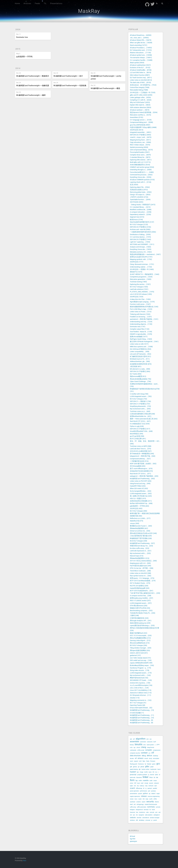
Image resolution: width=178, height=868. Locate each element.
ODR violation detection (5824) (140, 107)
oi (144, 788)
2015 (18, 49)
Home (17, 3)
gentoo (135, 767)
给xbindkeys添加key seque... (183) (142, 665)
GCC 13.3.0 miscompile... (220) (141, 635)
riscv (136, 799)
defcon (150, 756)
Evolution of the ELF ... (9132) (140, 68)
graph (152, 767)
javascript (133, 775)
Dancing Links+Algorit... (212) (140, 640)
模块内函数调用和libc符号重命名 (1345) (144, 307)
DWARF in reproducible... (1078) (141, 334)
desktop (156, 756)
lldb (157, 777)
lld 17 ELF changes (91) (138, 703)
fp (145, 764)
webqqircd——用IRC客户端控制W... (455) (144, 476)
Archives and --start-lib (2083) (140, 229)
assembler (135, 742)
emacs (141, 758)
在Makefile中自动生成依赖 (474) (141, 471)
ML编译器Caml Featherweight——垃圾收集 (70, 86)
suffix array (133, 807)
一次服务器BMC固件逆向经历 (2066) (143, 232)
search (144, 802)
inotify (146, 772)
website (133, 817)
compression (157, 750)
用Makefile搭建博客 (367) (139, 528)
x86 (137, 820)
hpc (138, 772)
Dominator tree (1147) (138, 327)
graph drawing (134, 769)
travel (153, 810)
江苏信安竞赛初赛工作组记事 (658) (142, 414)
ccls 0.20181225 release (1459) (141, 294)
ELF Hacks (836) (136, 374)
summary (151, 807)
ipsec (150, 772)
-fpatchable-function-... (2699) (140, 200)
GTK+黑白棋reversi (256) (139, 606)
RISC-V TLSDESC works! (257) (140, 601)
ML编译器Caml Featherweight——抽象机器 (33, 86)
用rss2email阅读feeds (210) (140, 643)
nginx (131, 786)
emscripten (156, 758)
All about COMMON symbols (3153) (142, 180)
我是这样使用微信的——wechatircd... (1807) (145, 254)
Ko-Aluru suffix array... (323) (139, 548)
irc (154, 772)
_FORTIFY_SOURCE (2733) (139, 197)
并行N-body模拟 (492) (138, 466)
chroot (138, 747)
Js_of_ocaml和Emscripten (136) (141, 685)
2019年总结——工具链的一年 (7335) (143, 92)
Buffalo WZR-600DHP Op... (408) (141, 503)
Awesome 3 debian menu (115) (141, 693)
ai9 (134, 739)
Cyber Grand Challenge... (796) (140, 381)
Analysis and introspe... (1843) (140, 247)
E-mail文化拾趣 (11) (137, 713)
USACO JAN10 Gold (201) (139, 653)
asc (151, 739)
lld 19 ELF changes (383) (138, 511)
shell (131, 804)
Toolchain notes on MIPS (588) (141, 446)
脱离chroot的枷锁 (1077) (139, 337)
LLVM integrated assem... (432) (141, 494)
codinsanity (133, 750)
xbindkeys (142, 820)
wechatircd (146, 818)
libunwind (139, 777)
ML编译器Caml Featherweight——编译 (31, 95)
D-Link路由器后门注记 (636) (140, 424)
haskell (133, 772)
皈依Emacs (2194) (136, 220)
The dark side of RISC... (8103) (140, 82)
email (146, 758)
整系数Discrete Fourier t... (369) (141, 526)
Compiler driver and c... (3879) (140, 155)
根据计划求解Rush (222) (139, 633)
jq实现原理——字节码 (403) (139, 506)
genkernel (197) (135, 655)
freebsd (149, 764)
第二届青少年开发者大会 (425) (141, 496)
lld (154, 777)
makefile (146, 780)
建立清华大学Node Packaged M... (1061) (144, 342)
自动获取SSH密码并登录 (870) (141, 364)
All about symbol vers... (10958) (141, 55)
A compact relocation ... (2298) (141, 212)
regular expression (135, 796)
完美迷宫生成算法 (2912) (139, 190)
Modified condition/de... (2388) (141, 210)
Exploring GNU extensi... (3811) (141, 160)
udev (147, 812)
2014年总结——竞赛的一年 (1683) (142, 269)
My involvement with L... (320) (140, 553)
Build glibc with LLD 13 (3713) (140, 162)
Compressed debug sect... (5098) (141, 122)
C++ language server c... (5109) (141, 120)
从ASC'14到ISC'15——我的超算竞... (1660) (145, 274)
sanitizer (133, 802)
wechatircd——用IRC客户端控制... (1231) (144, 319)
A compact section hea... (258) (141, 596)
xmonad (148, 820)
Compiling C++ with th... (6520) (141, 100)
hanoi (159, 769)
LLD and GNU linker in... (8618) (140, 72)
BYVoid (132, 836)
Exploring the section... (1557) (140, 284)
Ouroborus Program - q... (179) (140, 668)
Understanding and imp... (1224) (141, 322)
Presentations (56, 3)
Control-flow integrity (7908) (140, 87)
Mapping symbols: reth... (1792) (141, 259)
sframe (157, 802)
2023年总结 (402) (136, 508)
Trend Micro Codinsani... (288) (140, 571)
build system (150, 745)
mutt (142, 783)
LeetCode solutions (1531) (139, 289)
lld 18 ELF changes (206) (138, 645)
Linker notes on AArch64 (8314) (141, 80)
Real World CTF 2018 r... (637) (140, 421)
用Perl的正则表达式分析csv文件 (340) (143, 533)
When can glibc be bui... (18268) (141, 43)
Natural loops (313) (137, 556)
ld (159, 775)
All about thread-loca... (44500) (141, 35)
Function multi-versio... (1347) (140, 304)
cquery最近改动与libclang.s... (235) (142, 625)
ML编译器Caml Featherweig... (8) (141, 720)
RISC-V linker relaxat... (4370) (140, 145)
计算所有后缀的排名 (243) (139, 618)
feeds (148, 761)
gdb (131, 767)
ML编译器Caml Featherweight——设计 (68, 76)
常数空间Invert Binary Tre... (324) (141, 546)
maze (155, 781)
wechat (139, 818)
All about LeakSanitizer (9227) (140, 65)
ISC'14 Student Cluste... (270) (140, 583)
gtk (140, 769)
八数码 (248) (134, 615)
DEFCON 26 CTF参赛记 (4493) (140, 135)
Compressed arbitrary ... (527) (140, 459)
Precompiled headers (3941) (140, 152)
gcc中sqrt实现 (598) (137, 436)
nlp (138, 786)
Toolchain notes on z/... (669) (140, 411)
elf (136, 758)
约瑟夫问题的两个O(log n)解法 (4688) (143, 127)
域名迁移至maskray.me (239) (140, 623)
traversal (132, 812)
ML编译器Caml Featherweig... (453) (142, 479)
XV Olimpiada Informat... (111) (140, 695)
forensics (141, 764)
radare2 (153, 794)
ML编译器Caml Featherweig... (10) (142, 718)
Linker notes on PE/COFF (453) (141, 481)
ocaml (132, 788)
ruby (147, 799)
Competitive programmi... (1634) (141, 277)
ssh (135, 804)
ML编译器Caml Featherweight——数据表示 (33, 76)
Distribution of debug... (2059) (140, 234)
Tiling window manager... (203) (141, 648)
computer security (135, 753)
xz (152, 820)
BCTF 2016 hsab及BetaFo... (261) (142, 591)
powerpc (154, 791)
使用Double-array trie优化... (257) (141, 598)
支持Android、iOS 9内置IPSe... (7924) (143, 85)
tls (150, 810)
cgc (134, 747)
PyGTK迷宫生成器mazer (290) (140, 566)
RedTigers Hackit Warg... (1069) (141, 339)
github (142, 767)
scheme (139, 802)
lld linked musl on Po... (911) (140, 359)
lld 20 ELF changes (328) (138, 541)
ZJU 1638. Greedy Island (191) (140, 658)
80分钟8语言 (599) (136, 434)
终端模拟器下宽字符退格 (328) (141, 538)
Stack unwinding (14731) (139, 45)
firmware (153, 761)
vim (131, 815)
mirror (132, 783)
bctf (155, 742)
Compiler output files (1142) (140, 329)
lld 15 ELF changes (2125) (139, 224)
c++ (158, 745)
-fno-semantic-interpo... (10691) (141, 58)
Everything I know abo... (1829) (141, 249)
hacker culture (145, 769)
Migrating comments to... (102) (141, 700)
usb (159, 812)
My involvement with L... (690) (140, 409)
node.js (142, 786)
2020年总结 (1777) (137, 262)
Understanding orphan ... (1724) (141, 267)
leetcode (133, 777)
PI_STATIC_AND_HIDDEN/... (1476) (142, 292)
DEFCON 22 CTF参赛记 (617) (140, 429)
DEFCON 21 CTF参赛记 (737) (140, 404)
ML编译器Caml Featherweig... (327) (142, 543)
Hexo (25, 861)
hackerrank (153, 769)
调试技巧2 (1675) (136, 272)
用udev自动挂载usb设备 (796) (140, 379)
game (154, 764)
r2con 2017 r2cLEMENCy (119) (141, 690)
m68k (140, 781)
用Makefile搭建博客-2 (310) (140, 558)
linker (146, 777)
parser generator (134, 791)
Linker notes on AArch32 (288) (140, 573)
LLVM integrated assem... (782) (141, 396)
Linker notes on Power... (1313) (141, 312)
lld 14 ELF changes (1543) (139, 287)
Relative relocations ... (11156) (140, 53)
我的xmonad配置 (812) (138, 376)
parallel (155, 788)
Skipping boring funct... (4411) (140, 140)
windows (132, 820)
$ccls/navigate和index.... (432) (141, 491)
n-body (146, 783)
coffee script (141, 750)
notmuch (151, 786)
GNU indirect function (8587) (140, 75)
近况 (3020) (134, 185)
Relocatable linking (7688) (139, 90)
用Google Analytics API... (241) (141, 621)
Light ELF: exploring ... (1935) (140, 242)
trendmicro (142, 812)
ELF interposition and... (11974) (141, 50)
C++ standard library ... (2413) (140, 207)
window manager (155, 818)
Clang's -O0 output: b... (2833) (140, 195)
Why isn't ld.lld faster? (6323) (140, 102)
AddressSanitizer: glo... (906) (140, 361)
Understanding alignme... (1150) (141, 324)
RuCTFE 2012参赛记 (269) (139, 586)
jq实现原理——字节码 (24, 57)
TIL (45, 3)
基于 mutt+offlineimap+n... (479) (141, 469)
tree (137, 812)
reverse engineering (154, 796)
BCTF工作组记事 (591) (138, 439)
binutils (139, 744)
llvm (132, 780)
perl (149, 791)
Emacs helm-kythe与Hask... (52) (141, 708)
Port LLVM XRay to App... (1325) (141, 309)
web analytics (149, 815)
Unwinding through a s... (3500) (141, 170)
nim (135, 786)
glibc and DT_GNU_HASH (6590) (141, 95)
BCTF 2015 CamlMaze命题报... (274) (143, 581)
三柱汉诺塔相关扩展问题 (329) (141, 536)
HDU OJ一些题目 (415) (138, 498)
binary (132, 745)
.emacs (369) (134, 523)
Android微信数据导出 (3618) (140, 165)
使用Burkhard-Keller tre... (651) (141, 416)
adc (131, 739)
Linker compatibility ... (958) (140, 352)
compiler (148, 750)
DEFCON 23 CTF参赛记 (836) (140, 371)
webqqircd (157, 815)
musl (138, 783)
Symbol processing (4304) (139, 147)
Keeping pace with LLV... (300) (140, 563)
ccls (131, 747)
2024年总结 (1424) (137, 297)
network (156, 783)
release (144, 796)
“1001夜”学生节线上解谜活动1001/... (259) (145, 593)
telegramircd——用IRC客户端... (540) (143, 456)
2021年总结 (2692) (137, 202)
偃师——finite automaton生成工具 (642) (144, 419)
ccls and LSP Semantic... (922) (140, 354)
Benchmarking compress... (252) (141, 611)
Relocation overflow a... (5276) (140, 115)
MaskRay (89, 11)
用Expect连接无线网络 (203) (140, 650)
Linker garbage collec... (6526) (140, 97)
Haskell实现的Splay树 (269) (140, 588)
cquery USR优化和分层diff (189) (141, 663)
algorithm (141, 739)
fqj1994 (133, 839)
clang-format (150, 747)
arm (148, 739)
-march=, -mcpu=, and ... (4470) (141, 137)
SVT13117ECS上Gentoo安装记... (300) (143, 561)
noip (146, 786)
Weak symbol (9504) (137, 63)
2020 (18, 30)
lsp (137, 780)
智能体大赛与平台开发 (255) (140, 608)
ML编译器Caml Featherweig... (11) (142, 715)
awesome (150, 742)
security (150, 802)
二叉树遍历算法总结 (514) (139, 461)
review (132, 799)
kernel (152, 775)
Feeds (37, 3)
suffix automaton (142, 807)
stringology (140, 804)
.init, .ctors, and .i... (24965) (139, 38)
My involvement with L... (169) (140, 675)
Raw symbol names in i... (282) (141, 576)
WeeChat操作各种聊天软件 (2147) (142, 222)
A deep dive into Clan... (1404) (140, 299)
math (151, 781)
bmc (145, 745)
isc (156, 772)
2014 (18, 68)
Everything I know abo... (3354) (141, 177)
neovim (151, 783)
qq (150, 794)
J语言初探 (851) (136, 366)
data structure (135, 756)
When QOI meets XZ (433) (139, 488)
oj (146, 788)
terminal (146, 810)
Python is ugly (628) (137, 426)
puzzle (140, 794)
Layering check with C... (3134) (141, 182)
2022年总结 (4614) (137, 130)
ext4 (140, 761)
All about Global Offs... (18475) (141, 40)
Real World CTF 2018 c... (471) (140, 474)
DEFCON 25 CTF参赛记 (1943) (140, 239)
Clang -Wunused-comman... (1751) (142, 264)
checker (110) (135, 698)
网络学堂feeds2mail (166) (139, 678)
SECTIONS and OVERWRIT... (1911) (142, 244)
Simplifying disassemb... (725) (140, 406)
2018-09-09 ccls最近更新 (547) (141, 451)
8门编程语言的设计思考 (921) (140, 356)
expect (136, 761)
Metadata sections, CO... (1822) (141, 252)
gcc (158, 764)
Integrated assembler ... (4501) (141, 132)
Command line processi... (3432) (141, 175)
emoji (150, 758)
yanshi (155, 820)
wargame (141, 815)
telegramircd (139, 810)
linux (151, 777)
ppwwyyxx (133, 841)
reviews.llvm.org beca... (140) (140, 683)
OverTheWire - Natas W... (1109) (141, 332)
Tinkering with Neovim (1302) (140, 314)
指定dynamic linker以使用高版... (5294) (144, 112)
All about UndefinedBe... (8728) (141, 70)
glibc (147, 766)
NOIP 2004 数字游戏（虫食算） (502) (143, 464)
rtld (144, 799)
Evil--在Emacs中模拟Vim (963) (141, 349)
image (142, 772)
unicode (152, 812)
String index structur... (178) (139, 670)
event (131, 761)
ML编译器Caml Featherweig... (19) (142, 710)
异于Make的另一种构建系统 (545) (142, 454)
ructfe (151, 799)
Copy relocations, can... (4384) (140, 142)
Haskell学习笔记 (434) (138, 486)
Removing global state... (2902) (141, 192)
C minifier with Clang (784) (139, 394)
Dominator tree (22, 37)
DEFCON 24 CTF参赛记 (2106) (140, 227)
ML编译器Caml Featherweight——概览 (105, 88)
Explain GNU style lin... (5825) (140, 105)
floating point (134, 764)
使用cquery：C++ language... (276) (142, 578)
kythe (156, 775)
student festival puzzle (151, 804)
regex (158, 794)
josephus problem (142, 775)
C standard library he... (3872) (140, 157)
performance (144, 791)
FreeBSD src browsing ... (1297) (141, 317)
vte (137, 815)
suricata (158, 807)
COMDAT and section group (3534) (142, 167)
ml (135, 783)
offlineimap (139, 788)
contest (144, 753)
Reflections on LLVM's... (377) (140, 518)
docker (132, 758)
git (139, 767)
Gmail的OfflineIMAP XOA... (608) (141, 431)
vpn (134, 815)
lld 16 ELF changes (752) (138, 399)
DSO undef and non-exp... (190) (141, 660)
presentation (134, 794)
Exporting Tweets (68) (138, 705)
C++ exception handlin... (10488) (141, 60)
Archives (27, 3)
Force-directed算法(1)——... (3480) (142, 172)
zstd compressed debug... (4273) (141, 150)
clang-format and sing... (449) (140, 483)
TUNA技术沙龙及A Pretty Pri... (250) (143, 613)
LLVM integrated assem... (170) (141, 673)
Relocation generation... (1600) (141, 279)
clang (144, 747)
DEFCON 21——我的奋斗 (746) (140, 401)
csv (149, 753)
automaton (143, 742)
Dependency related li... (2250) (140, 214)
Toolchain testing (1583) (138, 282)
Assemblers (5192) (137, 117)
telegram (132, 810)
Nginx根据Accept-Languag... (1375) (142, 302)
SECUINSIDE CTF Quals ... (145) (141, 680)
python (145, 793)
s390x (155, 799)
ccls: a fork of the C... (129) (139, 688)
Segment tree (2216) (137, 217)
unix (156, 812)
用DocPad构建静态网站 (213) (140, 638)
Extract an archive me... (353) (140, 531)
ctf (153, 753)
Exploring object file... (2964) (140, 187)
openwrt (150, 788)
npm (156, 786)
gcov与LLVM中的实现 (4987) (140, 125)
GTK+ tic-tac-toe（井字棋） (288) (142, 568)
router (140, 799)
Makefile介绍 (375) (137, 521)
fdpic (144, 761)
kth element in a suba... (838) (140, 369)
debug (144, 756)
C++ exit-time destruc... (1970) (140, 237)
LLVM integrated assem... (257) (141, 603)
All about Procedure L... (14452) (141, 48)
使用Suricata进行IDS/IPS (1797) (141, 257)
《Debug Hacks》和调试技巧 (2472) (143, 205)
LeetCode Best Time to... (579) (140, 449)
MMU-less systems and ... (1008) (141, 347)
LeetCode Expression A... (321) (141, 551)
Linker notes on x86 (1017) (139, 344)
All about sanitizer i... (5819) (140, 110)
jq (149, 775)
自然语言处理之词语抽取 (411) (141, 501)
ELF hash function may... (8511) (141, 78)
